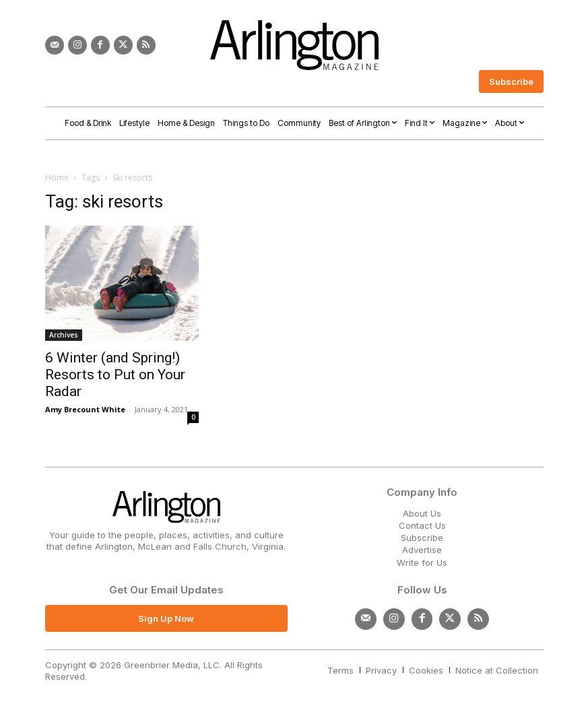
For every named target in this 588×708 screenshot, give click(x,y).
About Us (422, 513)
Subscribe (422, 538)
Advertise (422, 550)
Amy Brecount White (85, 409)
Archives (64, 335)
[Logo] (294, 45)
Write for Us (422, 562)
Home (57, 178)
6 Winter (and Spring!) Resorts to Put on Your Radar (115, 375)
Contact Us (422, 525)
